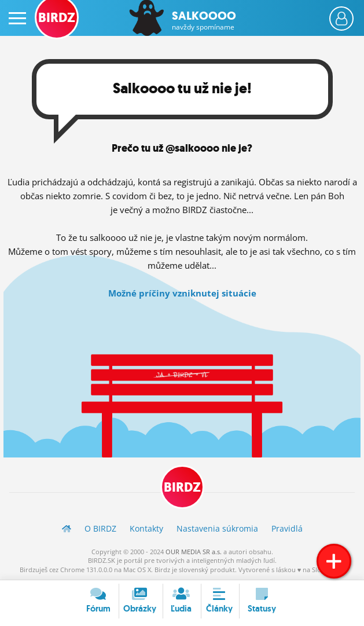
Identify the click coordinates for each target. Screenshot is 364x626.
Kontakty (146, 528)
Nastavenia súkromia (217, 528)
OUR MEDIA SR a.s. (194, 552)
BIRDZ (182, 487)
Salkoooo (204, 20)
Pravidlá (287, 528)
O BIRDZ (100, 528)
